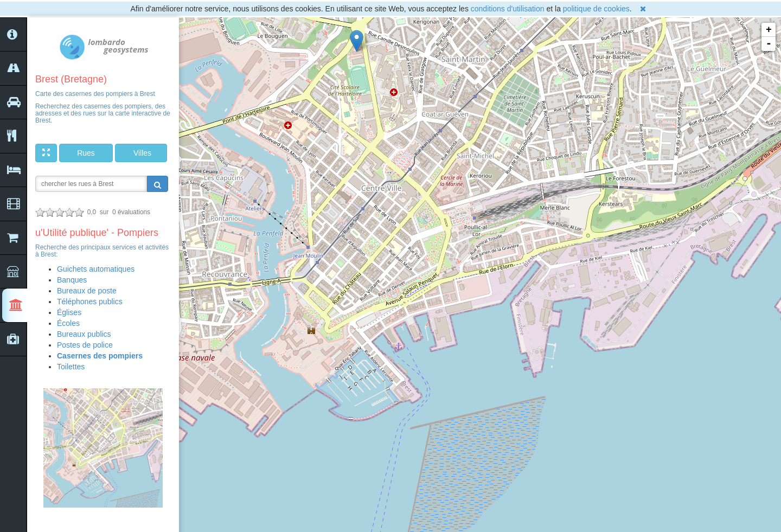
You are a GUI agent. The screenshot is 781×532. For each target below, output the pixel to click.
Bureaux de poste (87, 291)
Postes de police (85, 345)
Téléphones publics (90, 302)
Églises (69, 312)
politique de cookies (596, 9)
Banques (72, 280)
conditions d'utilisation (508, 9)
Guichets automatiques (96, 269)
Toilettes (71, 367)
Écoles (68, 323)
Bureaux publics (84, 334)
